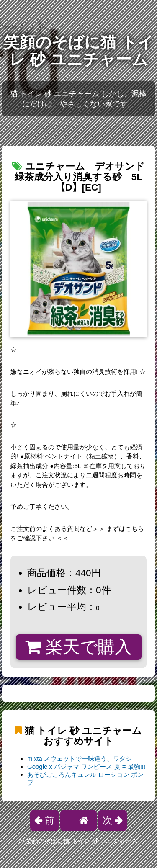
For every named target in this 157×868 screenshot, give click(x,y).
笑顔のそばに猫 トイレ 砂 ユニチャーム (78, 51)
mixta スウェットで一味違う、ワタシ (80, 759)
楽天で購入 (78, 647)
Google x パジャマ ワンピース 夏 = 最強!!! (86, 766)
